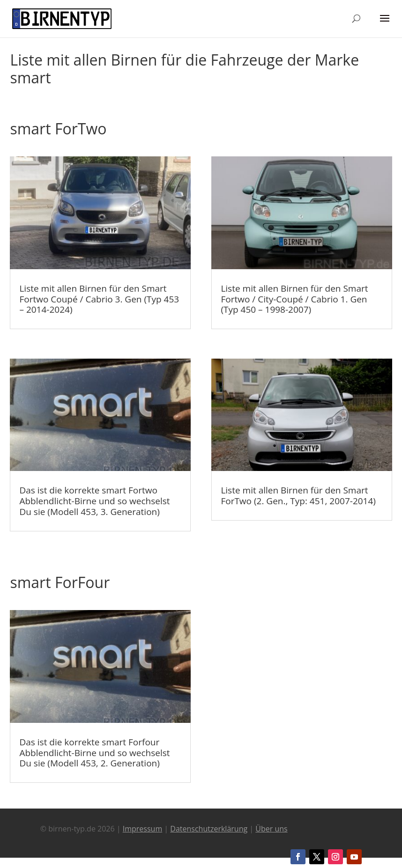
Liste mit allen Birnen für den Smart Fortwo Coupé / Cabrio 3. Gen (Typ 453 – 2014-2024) (99, 299)
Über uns (271, 829)
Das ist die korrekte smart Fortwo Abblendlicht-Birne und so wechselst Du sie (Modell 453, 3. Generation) (94, 501)
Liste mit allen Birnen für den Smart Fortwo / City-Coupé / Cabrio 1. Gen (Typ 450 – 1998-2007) (294, 299)
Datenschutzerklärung (209, 829)
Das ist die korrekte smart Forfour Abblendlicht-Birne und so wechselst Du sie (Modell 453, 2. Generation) (94, 753)
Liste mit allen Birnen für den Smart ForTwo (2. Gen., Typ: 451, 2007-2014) (298, 496)
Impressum (142, 829)
